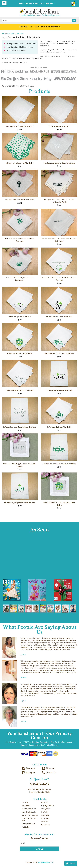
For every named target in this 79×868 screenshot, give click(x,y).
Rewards (71, 863)
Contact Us (49, 772)
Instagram (29, 772)
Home (4, 33)
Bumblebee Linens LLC (46, 862)
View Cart (38, 3)
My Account (25, 3)
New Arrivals (45, 825)
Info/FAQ (44, 812)
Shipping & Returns (48, 806)
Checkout (50, 3)
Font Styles (25, 827)
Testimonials (45, 815)
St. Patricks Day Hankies (15, 33)
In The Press (45, 818)
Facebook (29, 768)
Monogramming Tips (29, 824)
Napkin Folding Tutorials (30, 815)
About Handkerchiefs (29, 809)
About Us (44, 802)
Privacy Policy (46, 809)
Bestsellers (45, 822)
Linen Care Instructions (29, 812)
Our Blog (25, 802)
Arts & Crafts (26, 806)
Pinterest (49, 768)
